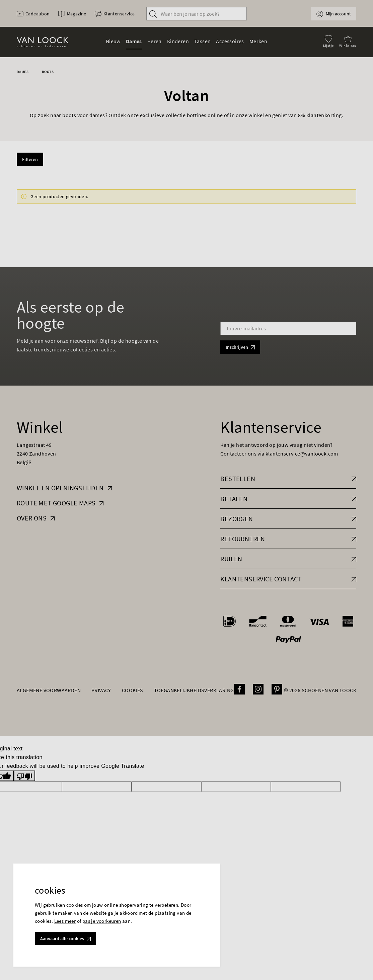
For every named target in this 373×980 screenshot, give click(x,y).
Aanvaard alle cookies (65, 938)
